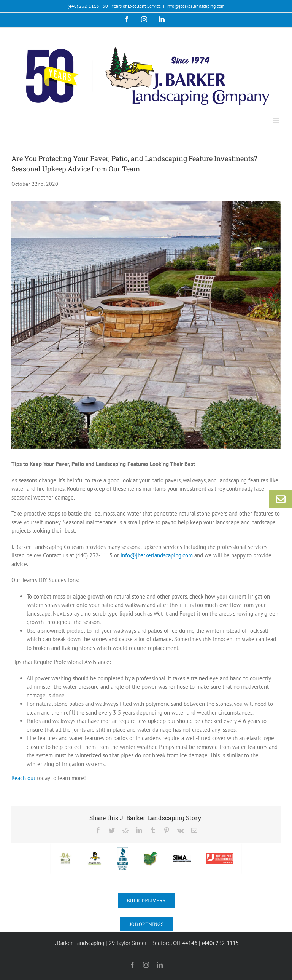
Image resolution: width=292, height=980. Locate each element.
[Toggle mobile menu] (277, 121)
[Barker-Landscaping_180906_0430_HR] (146, 325)
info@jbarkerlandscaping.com (196, 6)
